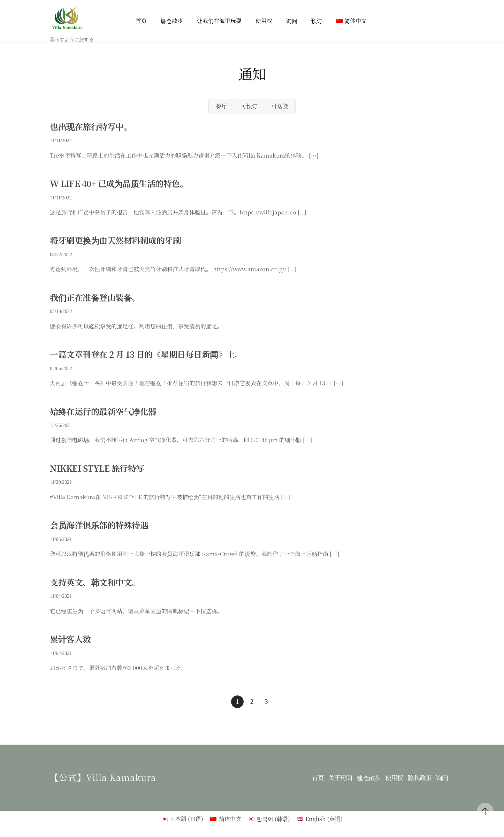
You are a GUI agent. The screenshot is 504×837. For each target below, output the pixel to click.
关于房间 (340, 778)
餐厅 (221, 106)
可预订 (249, 106)
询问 (292, 21)
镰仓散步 (172, 21)
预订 (317, 21)
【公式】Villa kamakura (103, 777)
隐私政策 (420, 778)
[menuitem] (352, 21)
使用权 (264, 21)
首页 (141, 21)
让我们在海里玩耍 (219, 21)
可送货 (280, 106)
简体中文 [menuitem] (230, 819)
